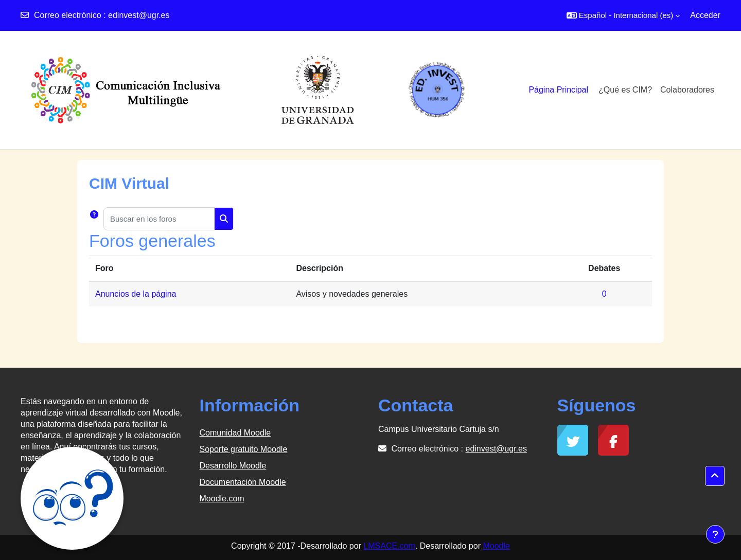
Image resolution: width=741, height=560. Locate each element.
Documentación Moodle (243, 482)
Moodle (496, 546)
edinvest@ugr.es (139, 15)
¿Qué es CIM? (625, 90)
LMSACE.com (389, 546)
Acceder (705, 15)
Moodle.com (222, 499)
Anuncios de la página (136, 294)
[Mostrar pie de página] (715, 534)
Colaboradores (687, 90)
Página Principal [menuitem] (558, 90)
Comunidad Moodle (235, 433)
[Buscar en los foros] (159, 219)
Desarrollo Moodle (233, 466)
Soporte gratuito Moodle (244, 449)
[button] (623, 15)
